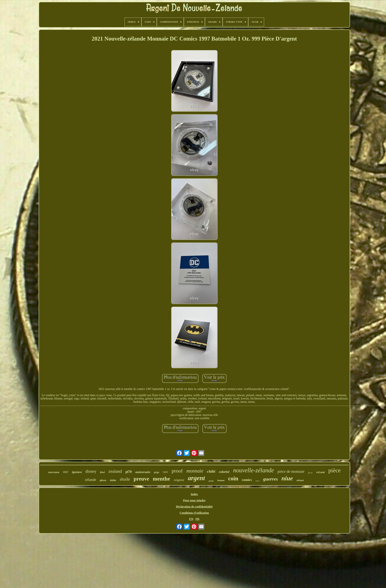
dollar (113, 480)
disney (91, 471)
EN (191, 519)
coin (233, 478)
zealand (115, 471)
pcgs (157, 472)
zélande (91, 480)
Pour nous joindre (194, 500)
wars (257, 481)
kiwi (102, 472)
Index (194, 494)
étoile (125, 479)
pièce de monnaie (291, 471)
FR (197, 519)
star (66, 472)
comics (247, 480)
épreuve (77, 472)
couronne (53, 472)
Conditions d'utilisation (194, 513)
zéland (320, 472)
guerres (271, 479)
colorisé (224, 472)
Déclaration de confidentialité (194, 507)
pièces (103, 480)
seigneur (179, 480)
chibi (211, 471)
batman (221, 480)
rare (165, 472)
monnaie (195, 471)
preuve (141, 479)
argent (196, 478)
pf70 (129, 472)
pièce (335, 470)
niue (287, 478)
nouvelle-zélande (254, 470)
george (211, 481)
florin (310, 473)
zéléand (300, 480)
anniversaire (143, 472)
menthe (161, 479)
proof (177, 471)
